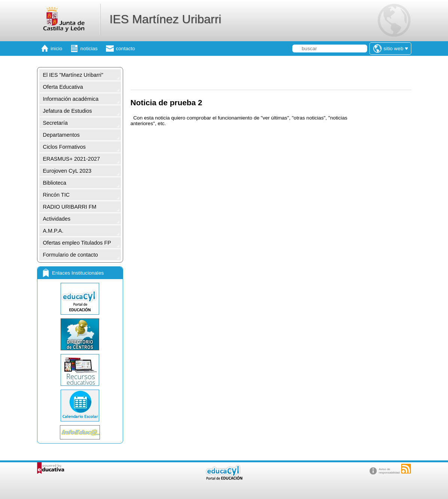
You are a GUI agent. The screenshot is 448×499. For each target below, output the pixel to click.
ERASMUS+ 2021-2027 (71, 159)
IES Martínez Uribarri (165, 19)
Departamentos (61, 135)
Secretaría (55, 123)
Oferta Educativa (63, 87)
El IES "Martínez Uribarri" (73, 75)
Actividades (57, 219)
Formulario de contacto (71, 255)
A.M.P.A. (53, 231)
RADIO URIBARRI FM (70, 207)
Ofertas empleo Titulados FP (77, 243)
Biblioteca (55, 183)
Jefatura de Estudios (68, 111)
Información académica (71, 99)
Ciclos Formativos (64, 147)
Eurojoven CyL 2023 (67, 171)
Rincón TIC (57, 195)
